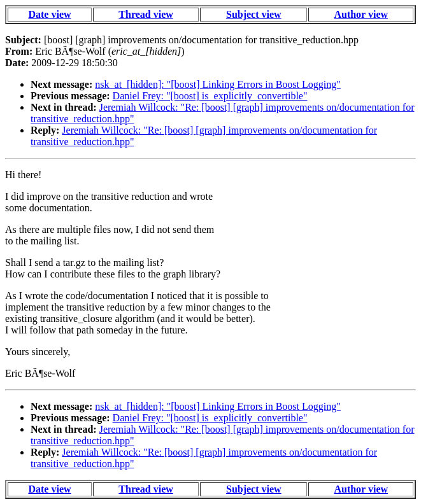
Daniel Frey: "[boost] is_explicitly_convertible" (210, 96)
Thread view (146, 14)
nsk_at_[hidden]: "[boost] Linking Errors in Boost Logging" (218, 84)
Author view (361, 14)
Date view (49, 14)
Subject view (254, 14)
